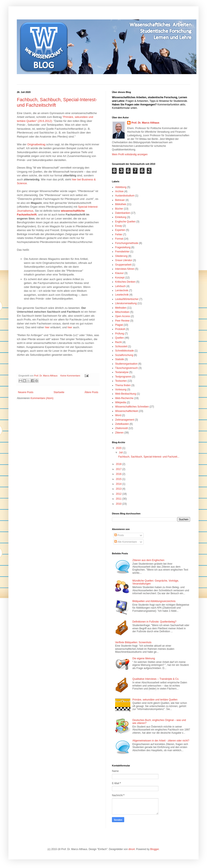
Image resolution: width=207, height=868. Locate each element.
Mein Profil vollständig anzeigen (130, 154)
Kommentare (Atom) (42, 398)
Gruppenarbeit (123, 265)
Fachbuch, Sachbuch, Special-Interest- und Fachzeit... (149, 457)
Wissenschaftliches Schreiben (132, 407)
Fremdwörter (122, 252)
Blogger (155, 849)
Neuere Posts (26, 392)
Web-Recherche (124, 398)
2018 (119, 464)
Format (119, 239)
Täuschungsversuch (126, 368)
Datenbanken (123, 213)
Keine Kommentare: (71, 376)
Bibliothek (121, 204)
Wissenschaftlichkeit (127, 411)
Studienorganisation (126, 364)
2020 (119, 448)
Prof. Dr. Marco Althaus (145, 123)
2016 (119, 474)
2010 (119, 504)
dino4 (131, 849)
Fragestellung (123, 247)
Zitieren (119, 433)
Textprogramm (123, 377)
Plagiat (119, 325)
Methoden (121, 308)
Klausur (119, 273)
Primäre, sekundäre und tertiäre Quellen (155, 700)
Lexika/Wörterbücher (127, 299)
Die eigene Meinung (144, 658)
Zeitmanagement (125, 420)
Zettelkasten (122, 424)
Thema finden (123, 385)
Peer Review (122, 321)
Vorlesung (121, 390)
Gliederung (121, 256)
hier (47, 327)
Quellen (119, 338)
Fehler (119, 234)
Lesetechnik (122, 295)
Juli (121, 452)
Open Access (123, 316)
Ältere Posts (91, 392)
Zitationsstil (121, 428)
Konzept (120, 278)
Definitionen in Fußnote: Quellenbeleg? (154, 622)
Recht (118, 342)
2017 (119, 469)
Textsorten (121, 381)
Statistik (120, 359)
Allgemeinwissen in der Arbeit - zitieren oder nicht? (161, 741)
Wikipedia (121, 402)
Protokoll (120, 329)
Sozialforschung (124, 355)
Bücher (119, 209)
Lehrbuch (120, 286)
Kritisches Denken (125, 282)
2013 (119, 489)
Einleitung (121, 217)
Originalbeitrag (36, 144)
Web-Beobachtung (126, 394)
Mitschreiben (122, 312)
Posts (119, 535)
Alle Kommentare (126, 542)
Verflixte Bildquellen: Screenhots (133, 642)
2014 (119, 484)
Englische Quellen (125, 222)
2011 (119, 499)
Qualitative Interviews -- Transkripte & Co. (156, 679)
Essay (119, 226)
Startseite (59, 392)
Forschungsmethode (127, 243)
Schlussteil (121, 346)
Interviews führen (125, 269)
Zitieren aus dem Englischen (148, 560)
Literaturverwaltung (126, 303)
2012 (119, 494)
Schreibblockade (125, 351)
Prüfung (120, 334)
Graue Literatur (124, 260)
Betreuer (120, 200)
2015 (119, 479)
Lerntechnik (122, 290)
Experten (120, 230)
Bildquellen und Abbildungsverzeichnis (154, 601)
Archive (119, 191)
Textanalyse (122, 372)
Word (118, 415)
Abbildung (121, 187)
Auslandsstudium (125, 196)
